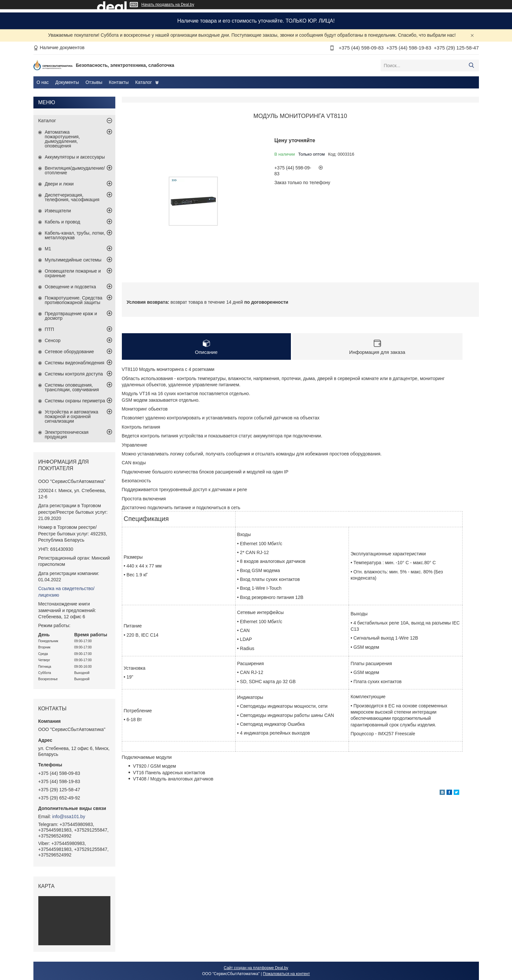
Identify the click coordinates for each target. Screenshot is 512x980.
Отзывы (94, 82)
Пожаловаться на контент (286, 974)
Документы (67, 82)
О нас (43, 82)
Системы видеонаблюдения (75, 363)
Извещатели (58, 211)
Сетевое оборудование (69, 352)
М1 (48, 249)
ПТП (50, 329)
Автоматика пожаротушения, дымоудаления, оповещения (62, 139)
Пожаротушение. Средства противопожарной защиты (74, 300)
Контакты (119, 82)
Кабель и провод (63, 222)
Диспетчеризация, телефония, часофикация (72, 197)
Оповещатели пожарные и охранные (73, 273)
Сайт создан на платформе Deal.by (256, 968)
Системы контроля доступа (74, 374)
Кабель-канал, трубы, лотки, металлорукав (75, 235)
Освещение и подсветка (71, 287)
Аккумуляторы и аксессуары (75, 157)
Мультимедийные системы (73, 260)
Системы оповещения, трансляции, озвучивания (72, 387)
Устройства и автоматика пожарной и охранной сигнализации (72, 416)
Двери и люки (59, 184)
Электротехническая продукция (67, 434)
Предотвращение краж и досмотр (71, 316)
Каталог (144, 82)
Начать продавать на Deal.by (168, 5)
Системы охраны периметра (75, 401)
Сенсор (53, 340)
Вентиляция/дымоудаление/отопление (75, 170)
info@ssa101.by (69, 817)
